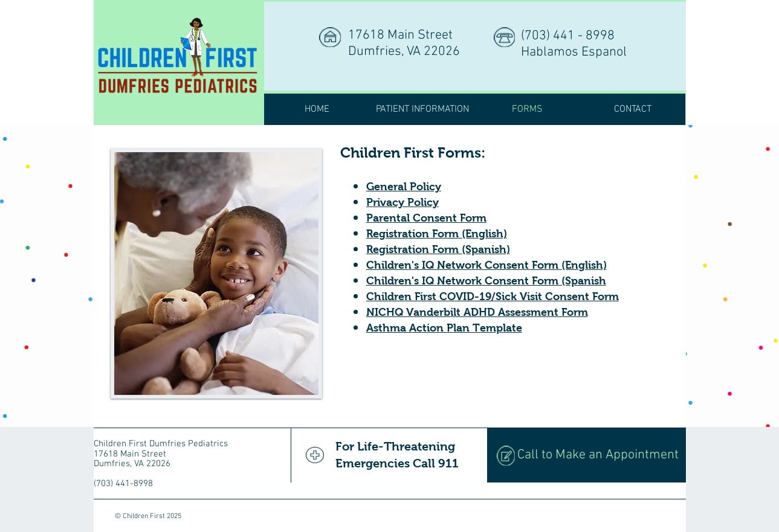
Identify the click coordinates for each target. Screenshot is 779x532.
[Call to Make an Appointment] (587, 455)
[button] (422, 110)
